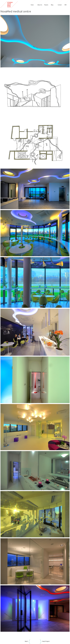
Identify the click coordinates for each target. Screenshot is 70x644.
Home (32, 5)
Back (26, 641)
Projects (46, 5)
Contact (60, 5)
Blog (52, 5)
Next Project (46, 641)
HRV (66, 5)
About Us (40, 5)
